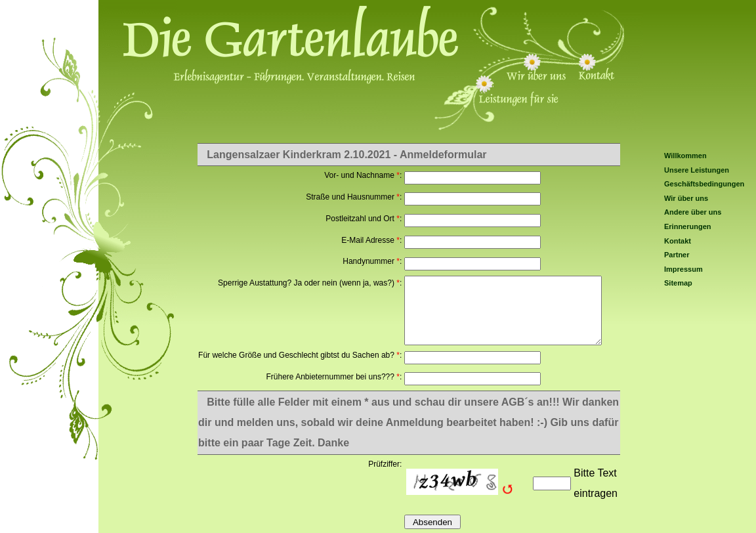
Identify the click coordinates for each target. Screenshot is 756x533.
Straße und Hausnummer (350, 197)
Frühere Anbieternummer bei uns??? (330, 377)
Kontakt (678, 241)
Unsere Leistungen (697, 170)
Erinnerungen (688, 226)
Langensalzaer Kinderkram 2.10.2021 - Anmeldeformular (346, 155)
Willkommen (685, 156)
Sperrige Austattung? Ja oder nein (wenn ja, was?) (306, 283)
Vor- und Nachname (359, 175)
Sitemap (678, 283)
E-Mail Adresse (368, 240)
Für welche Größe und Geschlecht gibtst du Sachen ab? (296, 355)
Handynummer (368, 261)
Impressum (683, 269)
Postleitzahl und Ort (360, 219)
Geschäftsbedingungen (704, 184)
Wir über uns (686, 198)
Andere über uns (693, 212)
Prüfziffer (384, 464)
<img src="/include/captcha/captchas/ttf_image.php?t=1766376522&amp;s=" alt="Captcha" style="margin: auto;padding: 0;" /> (467, 483)
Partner (677, 255)
